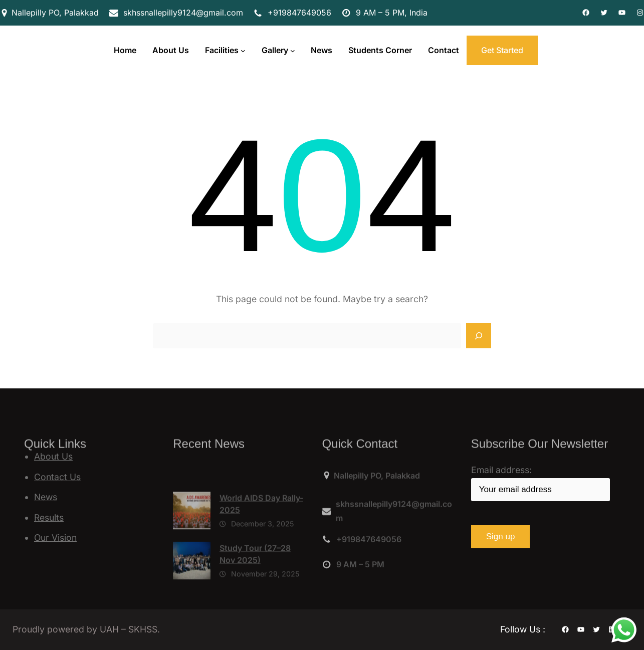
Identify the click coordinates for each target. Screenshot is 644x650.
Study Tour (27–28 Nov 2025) (255, 577)
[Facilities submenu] (243, 51)
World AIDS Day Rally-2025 (261, 527)
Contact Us (57, 477)
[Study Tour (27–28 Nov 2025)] (192, 586)
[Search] (479, 336)
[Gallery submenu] (293, 51)
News (46, 497)
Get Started (502, 50)
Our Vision (55, 537)
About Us (53, 456)
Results (49, 517)
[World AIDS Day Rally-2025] (192, 536)
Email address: (541, 483)
